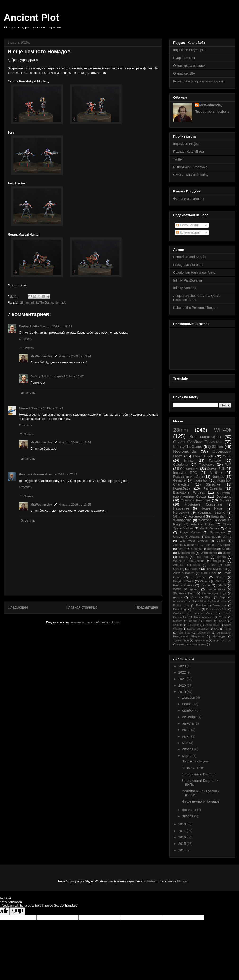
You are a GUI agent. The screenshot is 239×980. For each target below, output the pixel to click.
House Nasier (212, 508)
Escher (197, 609)
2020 (183, 685)
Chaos (183, 557)
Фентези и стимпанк (189, 199)
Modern (178, 621)
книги (181, 644)
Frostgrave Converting (203, 504)
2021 (183, 679)
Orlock (193, 621)
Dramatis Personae (196, 500)
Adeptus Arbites (203, 524)
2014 (183, 850)
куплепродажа (197, 644)
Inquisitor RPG (185, 473)
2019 (183, 692)
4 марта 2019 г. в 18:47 (68, 376)
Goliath (220, 577)
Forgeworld (197, 516)
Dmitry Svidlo (29, 326)
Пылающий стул (214, 593)
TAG (216, 629)
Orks (228, 528)
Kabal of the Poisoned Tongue (195, 308)
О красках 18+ (184, 73)
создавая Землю (212, 512)
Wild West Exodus (194, 541)
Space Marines (190, 533)
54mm (178, 516)
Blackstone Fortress (189, 492)
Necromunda (185, 451)
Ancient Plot (31, 18)
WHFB (227, 537)
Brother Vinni (181, 605)
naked (194, 589)
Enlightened (199, 577)
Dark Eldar (209, 573)
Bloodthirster (219, 601)
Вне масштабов (205, 437)
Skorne (205, 585)
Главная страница (82, 607)
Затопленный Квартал (199, 774)
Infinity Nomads (185, 288)
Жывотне (213, 484)
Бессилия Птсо (193, 768)
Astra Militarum (184, 573)
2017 (183, 831)
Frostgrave (207, 465)
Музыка (226, 500)
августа (188, 723)
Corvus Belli (216, 469)
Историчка (181, 512)
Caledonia (181, 465)
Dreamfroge (180, 609)
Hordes (212, 549)
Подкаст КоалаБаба (188, 152)
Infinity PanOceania (188, 280)
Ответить (26, 339)
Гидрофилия (216, 589)
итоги (228, 640)
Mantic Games (209, 528)
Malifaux (216, 473)
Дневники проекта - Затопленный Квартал (202, 545)
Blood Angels (203, 456)
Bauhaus (211, 537)
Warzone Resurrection (189, 561)
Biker (203, 601)
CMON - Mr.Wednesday (191, 175)
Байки (221, 541)
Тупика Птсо (181, 640)
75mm (208, 597)
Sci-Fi (227, 456)
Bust (212, 565)
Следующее (18, 607)
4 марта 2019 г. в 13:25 (75, 504)
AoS (191, 601)
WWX (177, 589)
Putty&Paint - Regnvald (190, 167)
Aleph (223, 597)
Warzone (205, 520)
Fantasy (215, 461)
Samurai (178, 625)
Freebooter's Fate (217, 609)
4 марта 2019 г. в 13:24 (75, 356)
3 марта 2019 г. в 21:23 (47, 408)
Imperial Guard (204, 613)
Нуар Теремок (184, 58)
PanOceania (213, 488)
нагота (178, 597)
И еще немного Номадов (201, 801)
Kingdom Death (184, 581)
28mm (24, 302)
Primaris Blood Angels (189, 257)
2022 (183, 672)
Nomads (60, 302)
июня (187, 736)
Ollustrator (151, 881)
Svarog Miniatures (198, 629)
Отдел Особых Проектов (197, 442)
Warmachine (182, 520)
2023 (183, 666)
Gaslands (179, 613)
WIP (228, 465)
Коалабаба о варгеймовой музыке (199, 81)
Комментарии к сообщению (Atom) (95, 622)
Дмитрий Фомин (31, 474)
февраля (190, 810)
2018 (183, 824)
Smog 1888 (212, 625)
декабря (189, 698)
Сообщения (187, 225)
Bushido (201, 605)
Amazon (178, 601)
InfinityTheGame (42, 302)
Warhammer (209, 553)
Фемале (179, 480)
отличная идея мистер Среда (202, 494)
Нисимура (219, 636)
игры (216, 640)
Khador (227, 549)
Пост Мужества (216, 569)
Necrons (221, 581)
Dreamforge (219, 605)
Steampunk (218, 533)
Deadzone (224, 497)
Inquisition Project (186, 144)
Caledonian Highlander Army (194, 273)
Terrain (221, 557)
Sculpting (194, 625)
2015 (183, 844)
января (188, 816)
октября (189, 710)
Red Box (202, 557)
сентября (190, 717)
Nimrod (24, 408)
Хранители (201, 640)
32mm (218, 447)
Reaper (208, 621)
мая (186, 743)
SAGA (223, 621)
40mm (194, 597)
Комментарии (188, 233)
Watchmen (204, 633)
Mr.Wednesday (41, 356)
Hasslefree (181, 508)
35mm (182, 549)
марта (187, 756)
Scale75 (195, 569)
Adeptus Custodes (186, 565)
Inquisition (201, 480)
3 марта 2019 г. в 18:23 (56, 326)
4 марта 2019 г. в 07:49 (61, 474)
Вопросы (219, 561)
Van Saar (184, 633)
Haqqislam (219, 516)
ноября (188, 704)
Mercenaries (186, 553)
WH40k (223, 430)
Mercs (222, 617)
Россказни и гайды (188, 477)
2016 (183, 837)
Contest (196, 549)
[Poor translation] (17, 911)
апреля (188, 749)
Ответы (29, 348)
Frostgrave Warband (188, 265)
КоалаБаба (182, 488)
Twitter (178, 159)
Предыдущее (147, 607)
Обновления (190, 469)
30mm (227, 553)
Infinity (189, 461)
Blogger (182, 881)
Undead (178, 537)
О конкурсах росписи (189, 66)
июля (187, 730)
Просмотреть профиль (212, 112)
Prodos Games (184, 585)
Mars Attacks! (203, 617)
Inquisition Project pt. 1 (190, 50)
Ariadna (194, 537)
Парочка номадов (195, 761)
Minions (205, 581)
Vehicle (222, 585)
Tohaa (228, 629)
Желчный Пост (184, 593)
